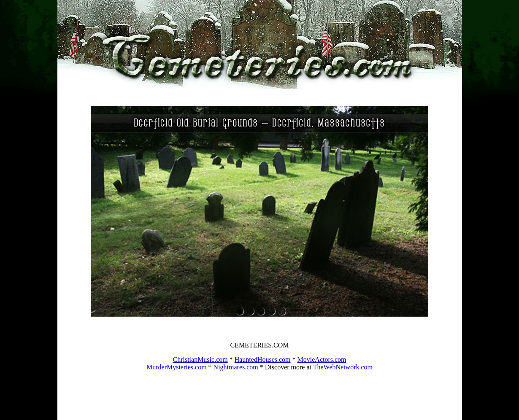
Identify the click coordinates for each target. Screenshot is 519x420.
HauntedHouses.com (263, 359)
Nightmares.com (236, 367)
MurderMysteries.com (177, 367)
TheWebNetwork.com (343, 367)
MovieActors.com (322, 359)
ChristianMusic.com (200, 359)
